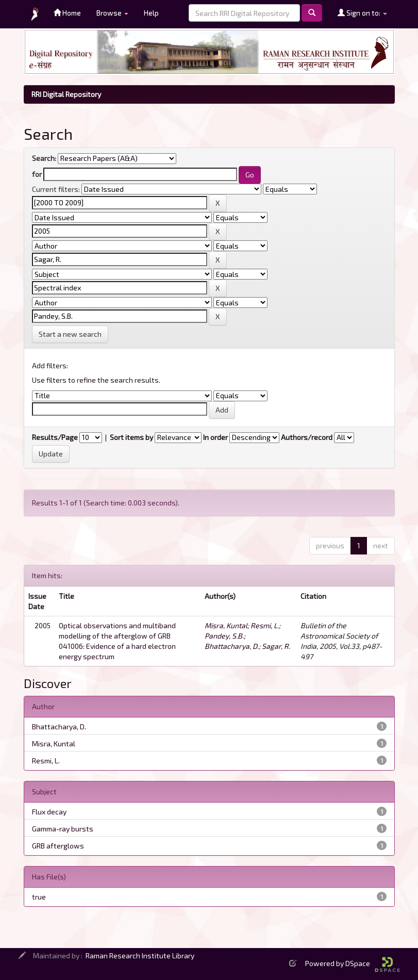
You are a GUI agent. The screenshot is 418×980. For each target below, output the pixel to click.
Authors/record (307, 437)
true (39, 897)
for (37, 174)
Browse (112, 13)
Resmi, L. (265, 625)
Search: (44, 158)
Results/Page (55, 437)
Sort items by (131, 437)
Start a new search (70, 334)
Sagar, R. (276, 646)
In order (215, 437)
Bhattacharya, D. (232, 646)
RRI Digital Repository (66, 94)
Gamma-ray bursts (63, 829)
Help (151, 13)
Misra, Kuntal (226, 625)
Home (67, 13)
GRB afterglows (58, 846)
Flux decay (49, 812)
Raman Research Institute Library (140, 956)
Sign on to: (362, 13)
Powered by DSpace (353, 963)
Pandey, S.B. (224, 636)
